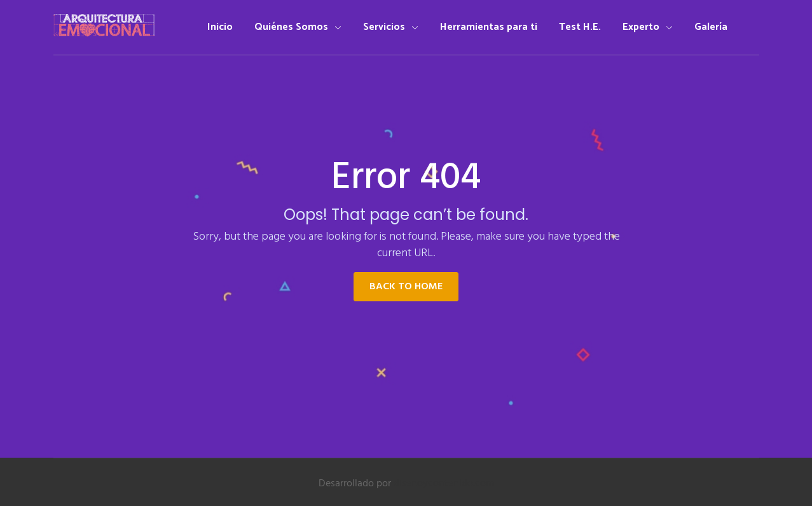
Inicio (220, 27)
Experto (648, 27)
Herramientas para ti (489, 27)
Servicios (391, 27)
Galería (711, 27)
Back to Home (406, 287)
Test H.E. (580, 27)
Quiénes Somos (298, 27)
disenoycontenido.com (444, 484)
